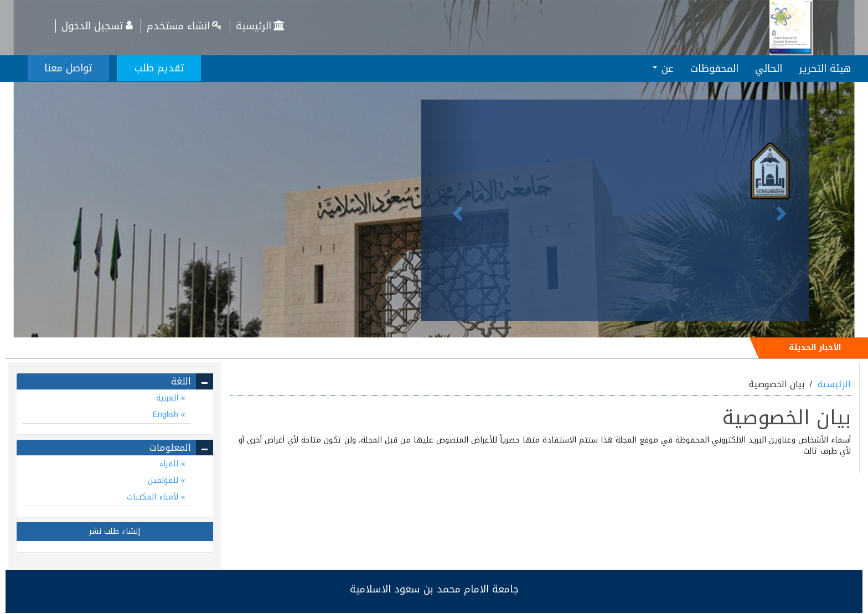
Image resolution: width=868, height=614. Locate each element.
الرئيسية (262, 26)
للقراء (170, 464)
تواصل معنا (68, 68)
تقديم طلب (159, 68)
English (167, 415)
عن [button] (663, 69)
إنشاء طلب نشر (115, 531)
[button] (450, 210)
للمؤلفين (164, 480)
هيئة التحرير (825, 69)
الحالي (769, 69)
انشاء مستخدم (185, 26)
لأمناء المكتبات (154, 497)
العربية (169, 398)
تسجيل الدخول (98, 26)
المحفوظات (714, 69)
